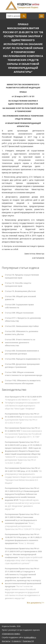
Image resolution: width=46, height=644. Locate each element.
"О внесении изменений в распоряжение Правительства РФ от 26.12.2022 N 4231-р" (23, 419)
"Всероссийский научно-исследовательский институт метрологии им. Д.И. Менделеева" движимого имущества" (22, 500)
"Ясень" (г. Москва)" (23, 540)
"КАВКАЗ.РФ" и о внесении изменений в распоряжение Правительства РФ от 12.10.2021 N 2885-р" (23, 454)
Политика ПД (28, 641)
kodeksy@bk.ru (30, 637)
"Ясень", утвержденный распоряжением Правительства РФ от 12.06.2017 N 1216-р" (23, 523)
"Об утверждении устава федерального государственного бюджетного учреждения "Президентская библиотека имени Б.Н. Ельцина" (23, 477)
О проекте (16, 641)
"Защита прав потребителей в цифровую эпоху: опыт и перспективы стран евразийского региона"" (24, 557)
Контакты (6, 641)
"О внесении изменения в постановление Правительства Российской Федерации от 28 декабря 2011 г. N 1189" (23, 434)
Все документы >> (36, 604)
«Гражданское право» (11, 634)
